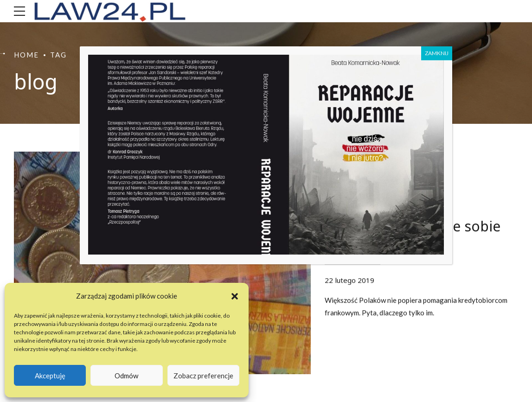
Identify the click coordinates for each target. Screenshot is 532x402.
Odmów (126, 376)
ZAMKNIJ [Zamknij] (437, 53)
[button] (235, 296)
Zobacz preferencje (203, 376)
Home (26, 55)
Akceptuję (50, 376)
